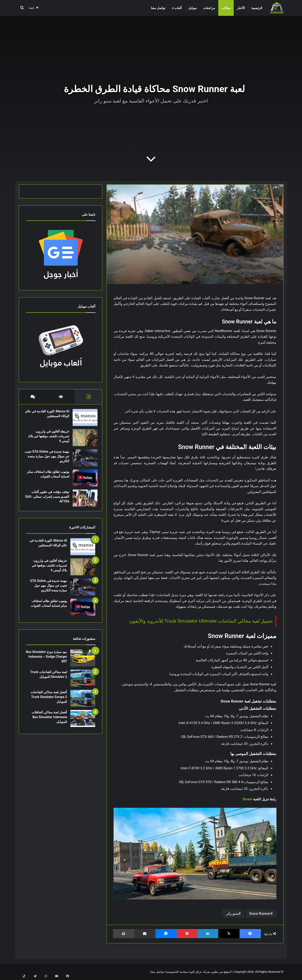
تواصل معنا (158, 8)
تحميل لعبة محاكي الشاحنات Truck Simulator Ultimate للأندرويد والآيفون (201, 621)
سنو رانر (232, 914)
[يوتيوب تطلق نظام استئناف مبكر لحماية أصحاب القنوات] (83, 480)
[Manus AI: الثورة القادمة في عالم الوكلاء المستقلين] (83, 420)
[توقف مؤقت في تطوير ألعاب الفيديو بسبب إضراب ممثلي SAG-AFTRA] (83, 500)
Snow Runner (260, 914)
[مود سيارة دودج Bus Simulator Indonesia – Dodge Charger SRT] (83, 663)
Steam (247, 799)
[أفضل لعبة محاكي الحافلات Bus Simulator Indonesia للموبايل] (83, 723)
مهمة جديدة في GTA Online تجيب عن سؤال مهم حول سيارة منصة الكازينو (49, 459)
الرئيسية (257, 8)
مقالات (226, 8)
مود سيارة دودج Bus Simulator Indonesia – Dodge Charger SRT (47, 661)
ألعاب (178, 8)
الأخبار (241, 8)
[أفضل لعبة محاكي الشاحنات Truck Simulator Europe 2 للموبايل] (83, 703)
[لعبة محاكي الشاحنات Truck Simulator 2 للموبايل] (83, 683)
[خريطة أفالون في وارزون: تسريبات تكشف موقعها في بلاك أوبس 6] (83, 440)
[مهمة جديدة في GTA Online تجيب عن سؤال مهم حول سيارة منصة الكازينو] (83, 460)
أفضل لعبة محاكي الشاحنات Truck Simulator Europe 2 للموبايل (49, 701)
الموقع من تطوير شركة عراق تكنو (211, 972)
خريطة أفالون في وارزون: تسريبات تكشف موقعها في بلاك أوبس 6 (49, 438)
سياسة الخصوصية (177, 972)
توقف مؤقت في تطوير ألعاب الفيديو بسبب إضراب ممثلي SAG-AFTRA (48, 499)
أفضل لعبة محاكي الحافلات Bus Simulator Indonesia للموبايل (49, 722)
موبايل (193, 8)
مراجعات (209, 8)
